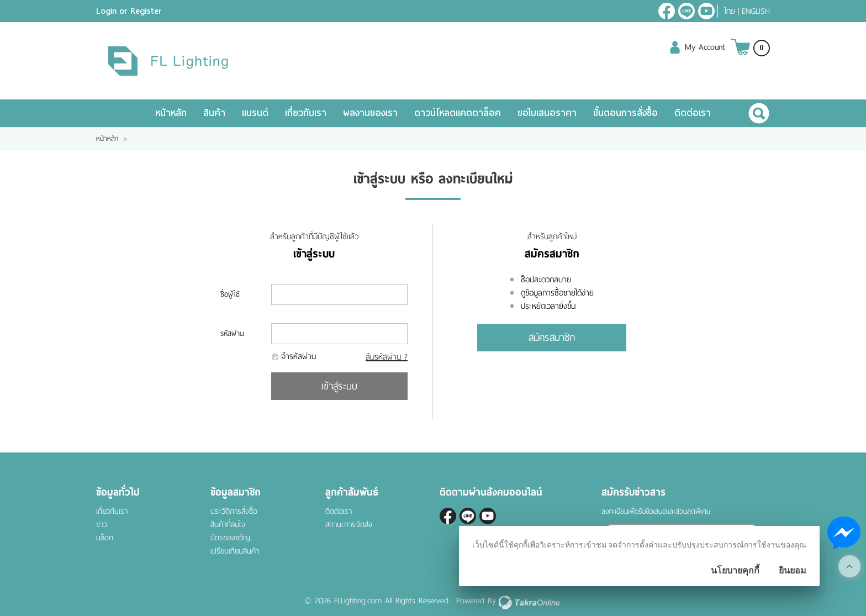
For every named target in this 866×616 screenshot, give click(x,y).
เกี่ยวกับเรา (306, 113)
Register (146, 11)
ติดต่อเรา (693, 113)
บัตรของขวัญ (230, 538)
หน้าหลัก (171, 113)
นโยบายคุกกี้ (735, 570)
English (756, 11)
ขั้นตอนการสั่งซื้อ (625, 113)
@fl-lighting (687, 11)
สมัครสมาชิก (552, 338)
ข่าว (102, 525)
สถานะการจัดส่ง (349, 525)
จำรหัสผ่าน (299, 356)
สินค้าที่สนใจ (228, 525)
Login (106, 11)
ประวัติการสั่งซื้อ (234, 511)
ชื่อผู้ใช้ (230, 294)
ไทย (729, 11)
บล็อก (105, 538)
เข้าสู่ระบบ (339, 386)
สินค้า (214, 113)
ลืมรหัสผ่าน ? (387, 357)
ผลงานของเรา (370, 113)
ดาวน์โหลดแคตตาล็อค (458, 113)
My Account (705, 47)
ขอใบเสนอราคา (547, 113)
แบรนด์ (255, 113)
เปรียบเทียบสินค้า (235, 551)
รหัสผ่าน (232, 333)
